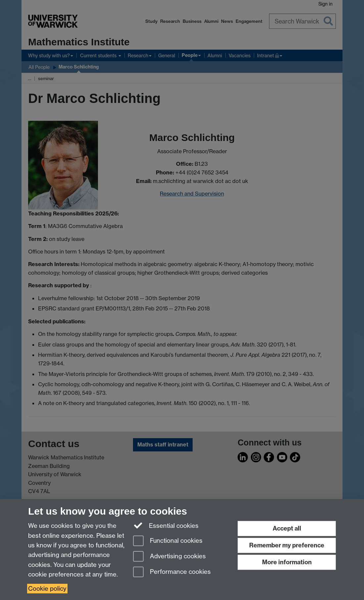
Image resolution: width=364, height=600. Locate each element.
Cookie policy (47, 589)
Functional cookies (168, 541)
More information (287, 562)
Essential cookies (166, 525)
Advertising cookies (169, 557)
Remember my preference (287, 545)
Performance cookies (172, 572)
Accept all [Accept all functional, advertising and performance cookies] (287, 528)
